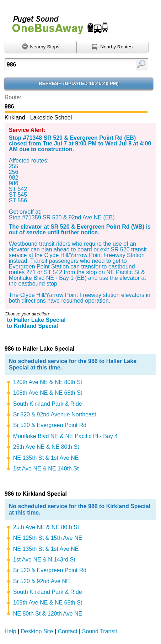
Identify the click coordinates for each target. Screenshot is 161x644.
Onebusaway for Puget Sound (57, 22)
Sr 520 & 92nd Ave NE (42, 581)
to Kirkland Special (32, 326)
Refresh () (79, 83)
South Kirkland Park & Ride (48, 404)
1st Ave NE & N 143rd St (44, 560)
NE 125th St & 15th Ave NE (48, 538)
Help (10, 631)
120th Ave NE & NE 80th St (48, 382)
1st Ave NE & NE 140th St (46, 469)
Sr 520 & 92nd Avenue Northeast (55, 414)
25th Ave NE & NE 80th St (46, 447)
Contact (68, 631)
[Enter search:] (67, 65)
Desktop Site (37, 631)
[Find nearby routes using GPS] (113, 47)
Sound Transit (100, 631)
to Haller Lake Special (36, 320)
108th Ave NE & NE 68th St (48, 393)
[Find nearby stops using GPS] (41, 47)
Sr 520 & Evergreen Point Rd (50, 425)
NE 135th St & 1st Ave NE (46, 458)
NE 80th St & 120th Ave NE (48, 614)
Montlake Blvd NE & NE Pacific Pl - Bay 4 (65, 436)
